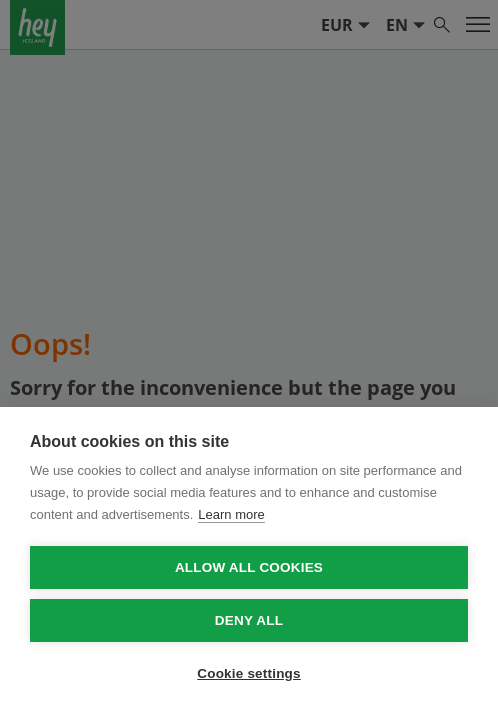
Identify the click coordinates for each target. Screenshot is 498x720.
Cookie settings (249, 673)
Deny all (249, 620)
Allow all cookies (249, 567)
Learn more (231, 514)
